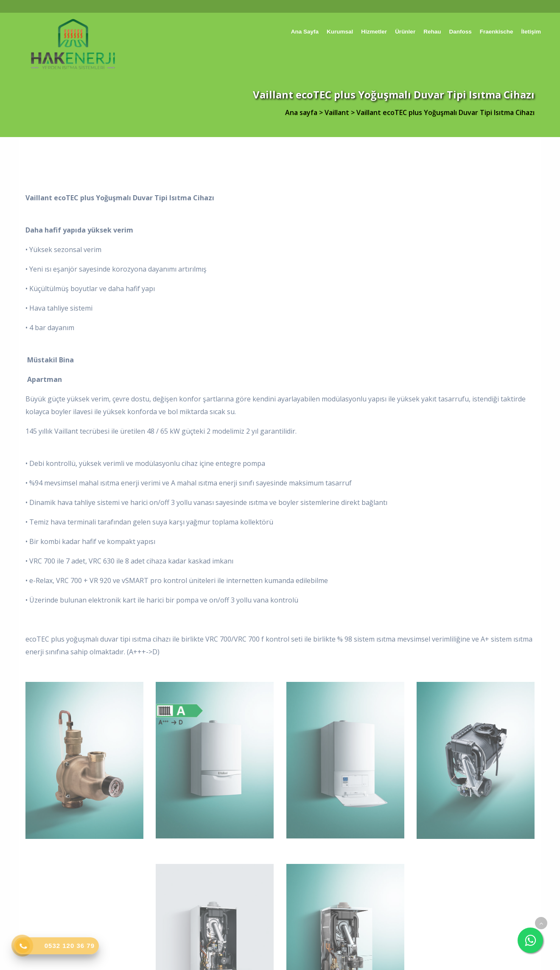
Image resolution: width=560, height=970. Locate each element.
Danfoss (460, 32)
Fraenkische (497, 32)
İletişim (531, 32)
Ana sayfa (305, 32)
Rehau (432, 32)
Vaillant (338, 112)
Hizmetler (374, 32)
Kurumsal (340, 32)
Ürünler (405, 32)
